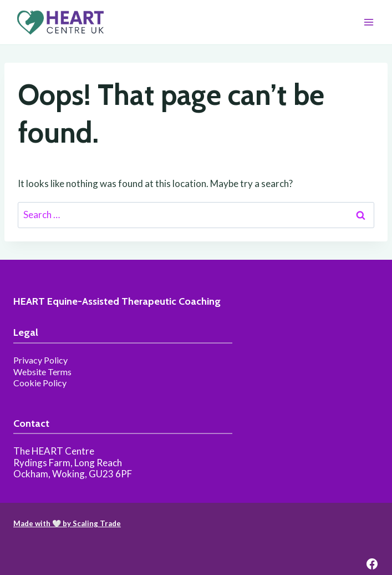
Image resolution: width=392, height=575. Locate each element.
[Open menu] (368, 22)
